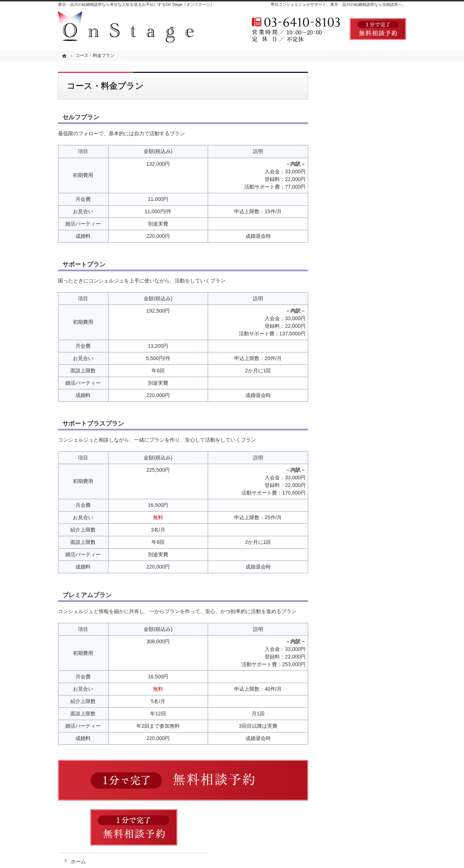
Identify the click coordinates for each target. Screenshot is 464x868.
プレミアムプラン (87, 595)
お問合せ (341, 238)
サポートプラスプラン (93, 424)
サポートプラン (84, 264)
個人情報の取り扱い (353, 303)
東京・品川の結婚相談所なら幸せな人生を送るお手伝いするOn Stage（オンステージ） (136, 4)
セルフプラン (81, 117)
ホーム (338, 124)
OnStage (145, 857)
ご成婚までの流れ (351, 173)
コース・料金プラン (353, 156)
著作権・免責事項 (351, 319)
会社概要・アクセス (353, 270)
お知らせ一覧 (346, 287)
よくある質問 (346, 189)
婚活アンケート (348, 205)
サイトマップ (346, 336)
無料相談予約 (346, 222)
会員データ (343, 254)
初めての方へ (346, 140)
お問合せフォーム (362, 828)
